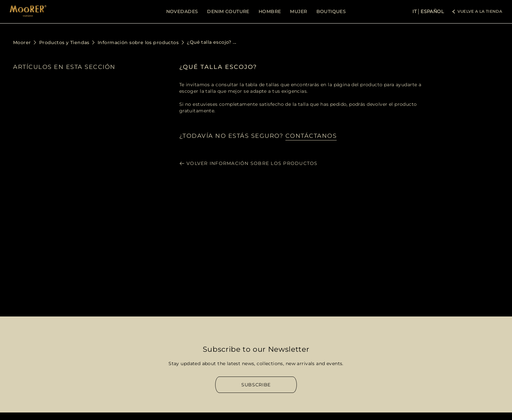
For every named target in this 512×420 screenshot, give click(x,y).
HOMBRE (270, 11)
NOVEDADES (182, 11)
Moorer (22, 42)
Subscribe (256, 385)
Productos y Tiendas (64, 42)
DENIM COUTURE (228, 11)
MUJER (298, 11)
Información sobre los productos (138, 42)
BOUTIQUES (331, 11)
